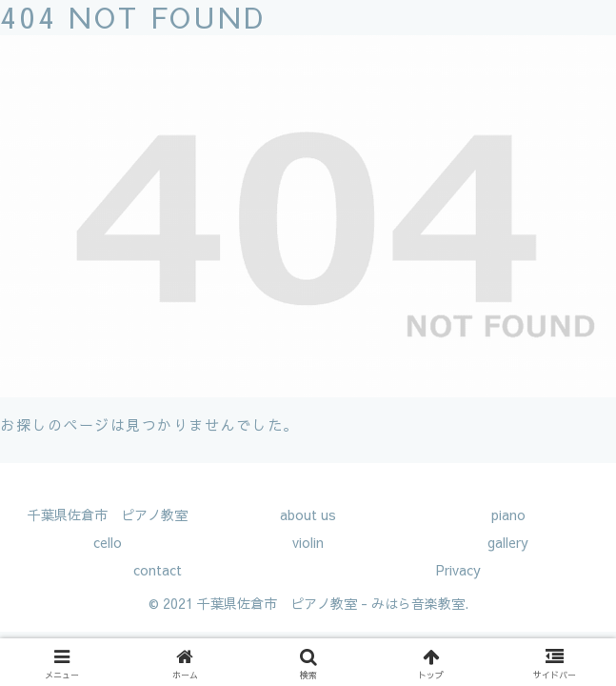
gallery (508, 542)
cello (108, 542)
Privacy (458, 570)
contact (158, 570)
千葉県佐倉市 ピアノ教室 (108, 514)
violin (308, 542)
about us (308, 514)
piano (508, 514)
